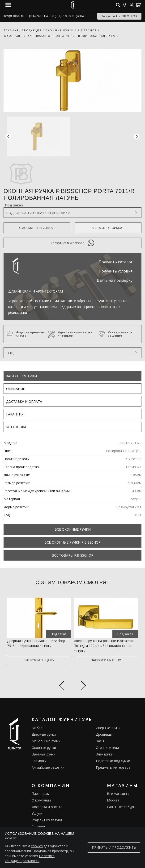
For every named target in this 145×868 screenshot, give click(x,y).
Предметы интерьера (113, 767)
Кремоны (39, 761)
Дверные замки (108, 728)
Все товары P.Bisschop (72, 555)
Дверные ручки (44, 734)
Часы (100, 741)
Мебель (38, 728)
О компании (41, 800)
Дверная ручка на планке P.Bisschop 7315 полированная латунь (36, 643)
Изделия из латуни (47, 820)
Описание (15, 389)
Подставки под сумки (113, 761)
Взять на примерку (115, 280)
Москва (113, 800)
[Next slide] (83, 686)
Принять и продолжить (114, 847)
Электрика (104, 754)
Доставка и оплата (24, 401)
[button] (137, 136)
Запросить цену (39, 660)
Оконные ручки (44, 748)
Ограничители (107, 748)
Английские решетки (48, 767)
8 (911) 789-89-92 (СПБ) (68, 16)
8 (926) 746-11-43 (38, 16)
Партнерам (41, 794)
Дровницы (104, 734)
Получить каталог (116, 262)
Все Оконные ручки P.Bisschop (72, 542)
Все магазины (118, 794)
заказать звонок (119, 16)
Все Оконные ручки (73, 529)
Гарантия (15, 414)
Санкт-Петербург (121, 807)
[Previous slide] (62, 686)
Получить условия (116, 271)
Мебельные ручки (46, 741)
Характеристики (21, 376)
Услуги (37, 813)
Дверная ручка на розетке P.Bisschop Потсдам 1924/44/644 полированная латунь (104, 646)
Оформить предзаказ (37, 228)
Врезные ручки (44, 754)
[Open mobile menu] (8, 5)
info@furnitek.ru (14, 16)
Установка (16, 427)
